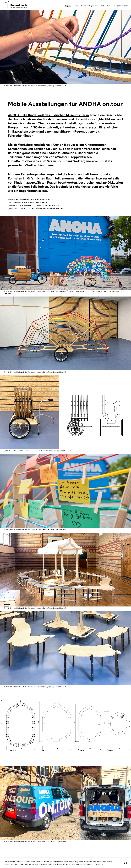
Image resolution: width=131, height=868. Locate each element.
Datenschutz (106, 6)
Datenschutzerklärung (12, 864)
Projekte (68, 6)
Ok (125, 863)
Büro (76, 6)
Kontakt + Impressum (90, 6)
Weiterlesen (100, 864)
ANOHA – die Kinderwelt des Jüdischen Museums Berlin (48, 115)
